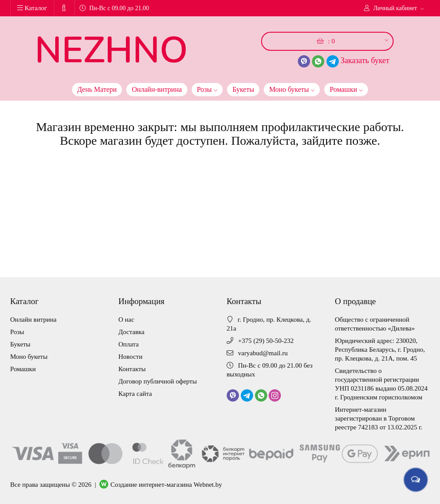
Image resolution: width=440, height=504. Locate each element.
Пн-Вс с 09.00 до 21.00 (114, 8)
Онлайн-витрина (157, 89)
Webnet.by (208, 485)
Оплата (129, 344)
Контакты (132, 369)
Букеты (243, 89)
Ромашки (346, 88)
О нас (126, 320)
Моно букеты (292, 88)
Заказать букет (365, 60)
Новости (130, 357)
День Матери (97, 89)
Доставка (131, 332)
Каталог (32, 8)
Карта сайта (135, 394)
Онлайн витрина (33, 320)
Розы (207, 88)
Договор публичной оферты (158, 381)
